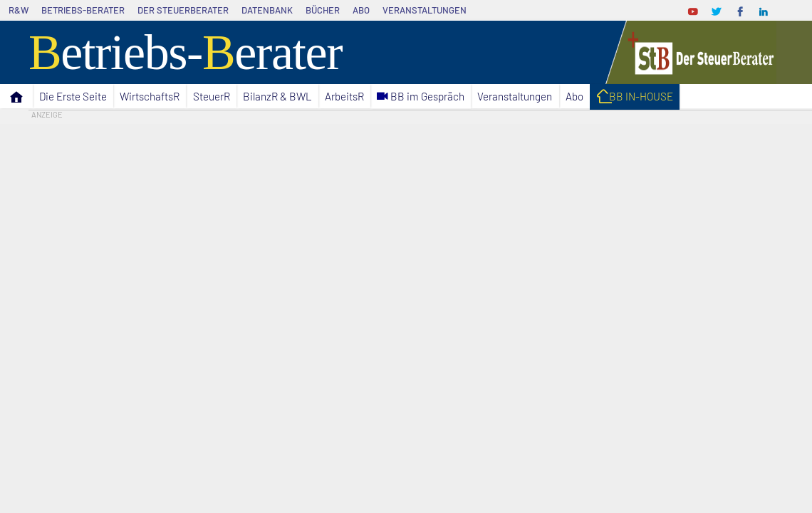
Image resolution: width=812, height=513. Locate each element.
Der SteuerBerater (183, 10)
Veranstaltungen (425, 10)
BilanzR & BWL (277, 96)
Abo (361, 10)
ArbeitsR (344, 96)
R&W (19, 10)
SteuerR (212, 96)
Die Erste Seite (73, 96)
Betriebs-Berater (83, 10)
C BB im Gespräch (421, 97)
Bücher (323, 10)
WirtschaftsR (150, 96)
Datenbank (267, 10)
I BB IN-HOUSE (635, 98)
